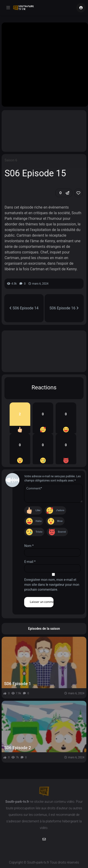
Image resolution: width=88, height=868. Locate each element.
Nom (29, 546)
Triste (39, 532)
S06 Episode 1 (17, 684)
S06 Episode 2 (17, 748)
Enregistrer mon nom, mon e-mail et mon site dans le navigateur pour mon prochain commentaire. (52, 585)
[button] (64, 193)
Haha (38, 521)
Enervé (62, 532)
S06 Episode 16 (64, 308)
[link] (78, 193)
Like (38, 510)
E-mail (30, 562)
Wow (60, 521)
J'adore (60, 510)
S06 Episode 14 (24, 308)
